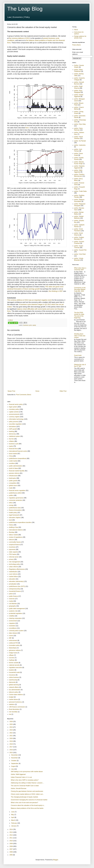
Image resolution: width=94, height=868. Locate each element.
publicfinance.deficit (15, 493)
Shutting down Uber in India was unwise (80, 336)
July (13, 769)
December (15, 755)
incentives (12, 547)
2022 (11, 733)
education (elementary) (16, 581)
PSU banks (13, 554)
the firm (11, 439)
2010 (11, 841)
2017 (11, 747)
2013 (11, 832)
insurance (12, 675)
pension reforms (14, 473)
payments (12, 549)
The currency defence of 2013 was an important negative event (29, 300)
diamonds (12, 682)
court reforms (13, 574)
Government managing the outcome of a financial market (29, 800)
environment (13, 621)
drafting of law (14, 527)
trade (11, 488)
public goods (13, 481)
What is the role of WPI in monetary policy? (25, 780)
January (14, 826)
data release (13, 633)
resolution (12, 626)
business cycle (28, 325)
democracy (13, 434)
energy (11, 505)
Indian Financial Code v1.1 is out (21, 777)
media (11, 601)
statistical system (15, 436)
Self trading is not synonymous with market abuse (27, 772)
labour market (13, 535)
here (27, 128)
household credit (14, 672)
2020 (11, 738)
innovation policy (14, 645)
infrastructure (13, 476)
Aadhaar (12, 660)
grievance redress (15, 650)
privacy (11, 559)
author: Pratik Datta (80, 191)
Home (37, 391)
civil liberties (13, 604)
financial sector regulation (17, 490)
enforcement (13, 640)
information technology (16, 419)
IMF (10, 638)
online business (14, 677)
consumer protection (16, 500)
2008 (11, 846)
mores (11, 636)
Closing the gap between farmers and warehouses (27, 791)
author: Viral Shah (80, 254)
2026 (11, 722)
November (15, 758)
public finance (13, 596)
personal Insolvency (15, 702)
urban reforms (14, 567)
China (11, 456)
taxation (12, 670)
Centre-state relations (16, 695)
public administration (16, 466)
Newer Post (11, 391)
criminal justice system (16, 631)
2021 (11, 736)
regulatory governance (16, 498)
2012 (11, 835)
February (14, 823)
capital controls (14, 412)
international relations (16, 530)
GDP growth (13, 429)
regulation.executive (15, 668)
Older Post (63, 391)
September (15, 763)
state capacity (13, 552)
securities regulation (15, 424)
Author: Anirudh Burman (19, 788)
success (12, 658)
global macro (13, 486)
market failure (13, 577)
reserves (12, 599)
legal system (13, 407)
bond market (13, 454)
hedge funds (13, 653)
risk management (15, 562)
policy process (14, 422)
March (13, 820)
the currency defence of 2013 (19, 38)
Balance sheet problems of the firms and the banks (27, 808)
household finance (15, 591)
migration (12, 623)
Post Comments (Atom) (24, 395)
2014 (11, 829)
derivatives (12, 427)
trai (10, 714)
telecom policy (14, 692)
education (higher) (15, 518)
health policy (13, 513)
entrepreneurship (15, 589)
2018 (11, 744)
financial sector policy (16, 404)
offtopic (11, 655)
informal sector (14, 557)
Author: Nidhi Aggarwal (18, 774)
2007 (11, 849)
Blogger (56, 860)
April (13, 817)
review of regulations (16, 537)
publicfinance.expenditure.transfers (20, 522)
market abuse (13, 699)
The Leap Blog (25, 9)
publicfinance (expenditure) (18, 458)
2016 (11, 750)
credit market (13, 461)
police (11, 594)
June (13, 812)
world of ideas (14, 468)
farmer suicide (14, 663)
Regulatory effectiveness (17, 569)
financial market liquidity (17, 471)
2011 (11, 838)
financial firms (13, 449)
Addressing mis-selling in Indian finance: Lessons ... (27, 783)
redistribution (13, 572)
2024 (11, 727)
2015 (11, 753)
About (76, 30)
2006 (11, 852)
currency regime (14, 417)
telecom (12, 540)
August (14, 766)
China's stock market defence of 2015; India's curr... (27, 794)
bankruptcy (13, 478)
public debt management (17, 609)
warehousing (13, 680)
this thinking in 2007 (56, 291)
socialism (12, 463)
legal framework (14, 515)
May (13, 815)
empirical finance (14, 545)
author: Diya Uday (80, 124)
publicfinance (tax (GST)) (17, 586)
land (10, 520)
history (11, 525)
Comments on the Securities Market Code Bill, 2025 (80, 289)
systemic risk (13, 611)
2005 (11, 855)
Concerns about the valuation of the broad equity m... (28, 805)
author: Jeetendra (80, 145)
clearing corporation (15, 618)
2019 (11, 741)
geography (12, 606)
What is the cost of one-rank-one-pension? (24, 803)
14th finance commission (17, 707)
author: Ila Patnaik (80, 141)
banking (12, 431)
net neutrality (13, 712)
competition (13, 483)
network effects (14, 687)
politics (11, 495)
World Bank (13, 648)
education (12, 579)
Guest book (78, 355)
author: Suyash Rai (80, 250)
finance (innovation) (15, 510)
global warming (14, 685)
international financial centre (18, 451)
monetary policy (14, 409)
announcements (14, 414)
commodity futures (15, 542)
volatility (12, 616)
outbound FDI (13, 643)
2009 (11, 844)
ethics (11, 503)
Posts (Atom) (76, 45)
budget (11, 697)
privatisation (13, 584)
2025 (11, 724)
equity (34, 325)
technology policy (15, 564)
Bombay (12, 532)
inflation (12, 441)
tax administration (15, 690)
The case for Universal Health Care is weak (25, 786)
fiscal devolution (14, 709)
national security (14, 665)
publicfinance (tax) (15, 508)
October (14, 761)
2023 (11, 730)
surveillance (13, 628)
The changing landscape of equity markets (24, 797)
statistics (12, 704)
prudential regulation (16, 613)
